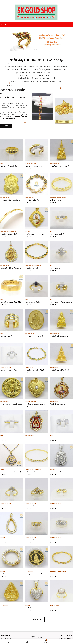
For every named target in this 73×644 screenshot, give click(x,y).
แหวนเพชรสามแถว (57, 540)
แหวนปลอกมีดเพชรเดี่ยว (59, 438)
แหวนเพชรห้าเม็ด (31, 540)
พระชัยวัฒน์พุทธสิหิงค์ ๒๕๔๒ (60, 370)
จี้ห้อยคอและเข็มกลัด (31, 402)
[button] (35, 50)
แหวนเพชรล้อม (31, 506)
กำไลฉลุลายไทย (56, 200)
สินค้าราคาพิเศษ (55, 606)
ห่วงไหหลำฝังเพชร (7, 574)
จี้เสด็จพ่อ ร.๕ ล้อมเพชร (58, 404)
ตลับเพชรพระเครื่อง (7, 540)
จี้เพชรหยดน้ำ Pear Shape (59, 472)
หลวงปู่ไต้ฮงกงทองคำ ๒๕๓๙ (35, 574)
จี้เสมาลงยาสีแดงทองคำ (33, 438)
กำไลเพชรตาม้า (31, 472)
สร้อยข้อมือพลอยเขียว (32, 268)
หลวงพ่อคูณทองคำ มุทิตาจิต (35, 336)
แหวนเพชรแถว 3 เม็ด (58, 234)
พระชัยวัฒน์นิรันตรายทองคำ (60, 336)
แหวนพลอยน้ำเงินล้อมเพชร (35, 302)
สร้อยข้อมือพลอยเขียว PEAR (35, 370)
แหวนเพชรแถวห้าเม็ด (58, 506)
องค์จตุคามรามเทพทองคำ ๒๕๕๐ (11, 404)
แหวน (2, 164)
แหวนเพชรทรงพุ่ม (57, 268)
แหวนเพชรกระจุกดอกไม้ (8, 506)
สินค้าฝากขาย (29, 164)
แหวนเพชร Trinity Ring (34, 166)
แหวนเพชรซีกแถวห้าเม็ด (9, 166)
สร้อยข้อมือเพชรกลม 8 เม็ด (9, 234)
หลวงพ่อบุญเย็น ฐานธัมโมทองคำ (11, 200)
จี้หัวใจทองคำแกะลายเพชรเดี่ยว (36, 404)
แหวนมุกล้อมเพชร (57, 608)
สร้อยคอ (2, 470)
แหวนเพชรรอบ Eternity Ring (11, 438)
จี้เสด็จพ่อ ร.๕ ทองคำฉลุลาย (35, 234)
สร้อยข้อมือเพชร (56, 574)
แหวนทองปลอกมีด (7, 336)
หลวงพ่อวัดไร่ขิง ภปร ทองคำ (10, 608)
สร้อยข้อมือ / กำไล (30, 198)
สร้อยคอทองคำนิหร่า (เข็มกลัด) (11, 472)
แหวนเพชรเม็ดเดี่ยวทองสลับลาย (61, 302)
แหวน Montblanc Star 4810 (11, 302)
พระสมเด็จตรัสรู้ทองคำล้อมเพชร (11, 268)
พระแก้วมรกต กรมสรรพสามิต (60, 166)
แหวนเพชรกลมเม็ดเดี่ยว (9, 370)
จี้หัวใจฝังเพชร (30, 608)
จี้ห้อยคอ (28, 232)
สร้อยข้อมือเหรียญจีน (32, 200)
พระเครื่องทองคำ (55, 164)
